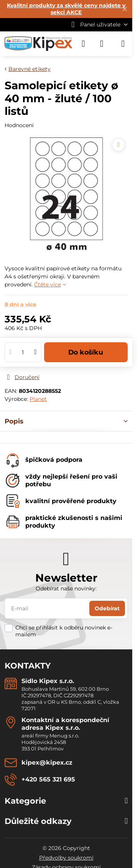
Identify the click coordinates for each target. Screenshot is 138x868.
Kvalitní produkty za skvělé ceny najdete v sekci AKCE (66, 9)
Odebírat (107, 608)
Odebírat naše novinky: (66, 588)
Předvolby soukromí (66, 858)
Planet (38, 399)
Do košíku (86, 352)
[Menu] (123, 44)
